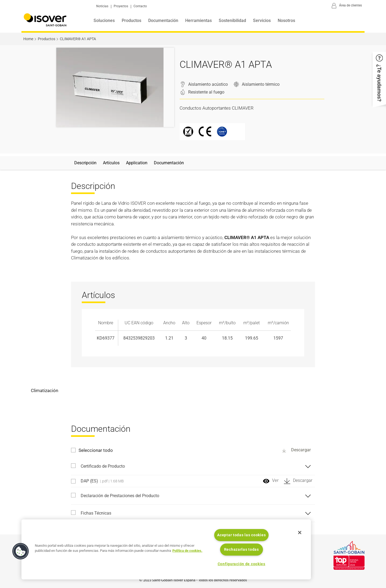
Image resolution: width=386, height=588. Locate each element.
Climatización (44, 390)
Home (28, 39)
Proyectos (121, 6)
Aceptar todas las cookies (241, 535)
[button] (379, 78)
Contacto (140, 6)
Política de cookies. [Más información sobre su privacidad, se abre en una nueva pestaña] (187, 551)
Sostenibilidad (232, 21)
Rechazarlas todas (242, 550)
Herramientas (198, 21)
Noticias (102, 6)
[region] (166, 549)
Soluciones (104, 21)
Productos (131, 21)
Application (137, 163)
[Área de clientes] (346, 6)
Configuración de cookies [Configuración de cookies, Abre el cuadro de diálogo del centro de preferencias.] (242, 564)
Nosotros (286, 21)
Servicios (262, 21)
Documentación (163, 21)
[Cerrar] (300, 533)
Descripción (85, 163)
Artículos (111, 163)
